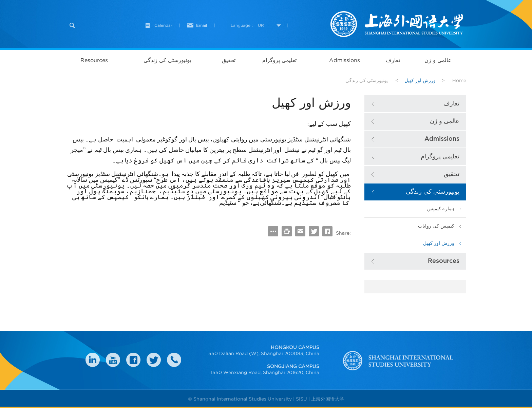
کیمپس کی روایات (436, 226)
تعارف (393, 60)
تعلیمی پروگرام (279, 60)
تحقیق (229, 60)
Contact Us (174, 360)
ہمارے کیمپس (441, 209)
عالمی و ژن (438, 60)
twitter (154, 360)
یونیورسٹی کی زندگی (167, 60)
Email (202, 25)
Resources (94, 60)
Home (459, 80)
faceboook (133, 360)
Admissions (345, 60)
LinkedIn (93, 360)
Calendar (163, 25)
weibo (113, 360)
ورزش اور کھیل (439, 243)
